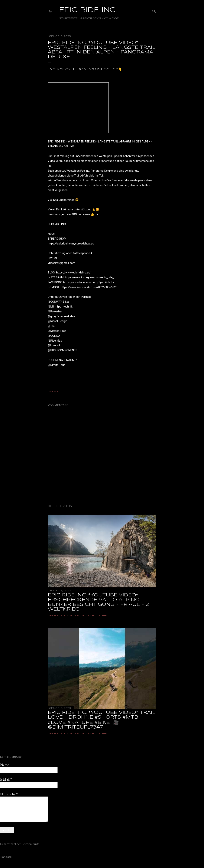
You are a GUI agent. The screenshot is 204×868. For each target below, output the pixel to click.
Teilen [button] (53, 392)
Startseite (68, 19)
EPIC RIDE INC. (88, 10)
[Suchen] (154, 10)
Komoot (111, 19)
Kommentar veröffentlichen (85, 616)
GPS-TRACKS (91, 19)
